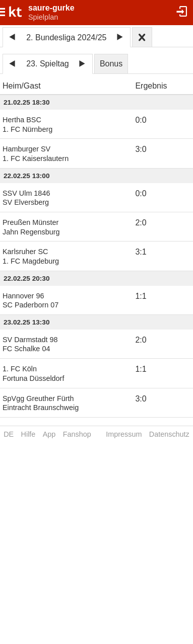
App (49, 434)
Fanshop (77, 434)
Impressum (124, 434)
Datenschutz (169, 434)
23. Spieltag (48, 64)
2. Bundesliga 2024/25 (66, 37)
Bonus (111, 64)
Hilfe (28, 434)
